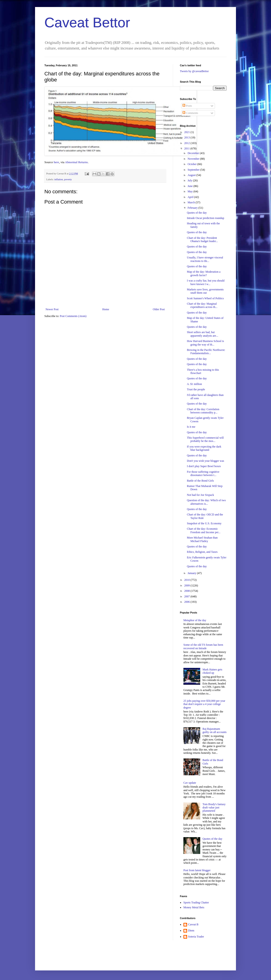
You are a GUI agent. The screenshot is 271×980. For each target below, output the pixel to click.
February (193, 208)
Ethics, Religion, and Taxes (202, 552)
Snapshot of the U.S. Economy (204, 523)
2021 (187, 132)
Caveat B (193, 924)
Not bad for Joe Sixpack (200, 495)
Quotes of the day (197, 213)
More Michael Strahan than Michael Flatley (202, 539)
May (191, 191)
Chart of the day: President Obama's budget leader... (202, 240)
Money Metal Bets (194, 907)
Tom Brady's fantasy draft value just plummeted (214, 808)
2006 (187, 602)
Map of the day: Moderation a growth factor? (204, 273)
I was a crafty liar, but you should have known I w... (206, 282)
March (192, 202)
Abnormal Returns (76, 162)
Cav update (190, 783)
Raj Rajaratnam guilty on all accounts (215, 730)
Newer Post (52, 309)
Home (106, 309)
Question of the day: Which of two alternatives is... (206, 502)
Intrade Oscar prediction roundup (206, 218)
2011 (187, 148)
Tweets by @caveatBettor (194, 71)
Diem (191, 931)
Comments (190, 113)
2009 (187, 585)
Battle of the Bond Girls (200, 481)
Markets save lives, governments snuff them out (205, 291)
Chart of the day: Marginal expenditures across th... (202, 305)
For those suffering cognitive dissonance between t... (203, 473)
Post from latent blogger (197, 870)
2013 (187, 137)
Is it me (191, 427)
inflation (59, 179)
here (56, 162)
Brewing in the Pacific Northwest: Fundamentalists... (206, 352)
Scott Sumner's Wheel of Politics (205, 298)
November (194, 159)
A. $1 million (194, 384)
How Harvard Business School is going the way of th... (205, 343)
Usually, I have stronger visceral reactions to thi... (205, 259)
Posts (187, 106)
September (194, 170)
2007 (187, 596)
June (191, 186)
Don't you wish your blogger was (205, 461)
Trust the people (196, 389)
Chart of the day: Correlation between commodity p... (203, 411)
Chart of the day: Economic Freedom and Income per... (204, 530)
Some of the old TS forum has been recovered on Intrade (203, 646)
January (192, 573)
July (190, 180)
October (193, 164)
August (192, 175)
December (194, 153)
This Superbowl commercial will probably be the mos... (205, 439)
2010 (187, 580)
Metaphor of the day (195, 620)
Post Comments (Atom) (73, 316)
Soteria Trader (196, 937)
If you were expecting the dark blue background (204, 448)
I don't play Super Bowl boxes (204, 466)
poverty (68, 179)
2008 (187, 591)
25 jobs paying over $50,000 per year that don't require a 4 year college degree (204, 704)
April (191, 197)
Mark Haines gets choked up (212, 671)
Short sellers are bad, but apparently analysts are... (203, 334)
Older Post (159, 309)
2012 (187, 143)
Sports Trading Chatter (196, 902)
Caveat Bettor (87, 23)
